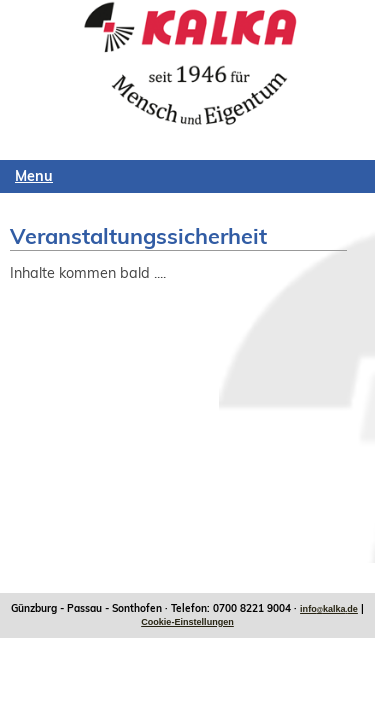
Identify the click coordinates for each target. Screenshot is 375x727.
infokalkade (329, 609)
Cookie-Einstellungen (187, 622)
